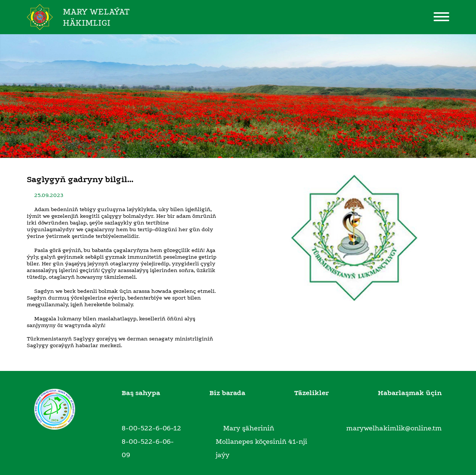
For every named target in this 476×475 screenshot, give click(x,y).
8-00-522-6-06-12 (151, 428)
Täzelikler (311, 393)
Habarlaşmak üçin (410, 393)
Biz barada (227, 393)
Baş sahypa (141, 393)
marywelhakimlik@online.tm (394, 428)
